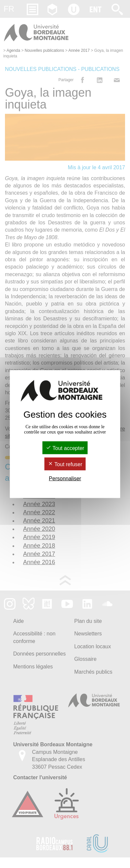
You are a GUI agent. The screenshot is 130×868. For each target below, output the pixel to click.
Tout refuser (65, 464)
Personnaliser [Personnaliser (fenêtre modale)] (65, 479)
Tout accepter (65, 448)
